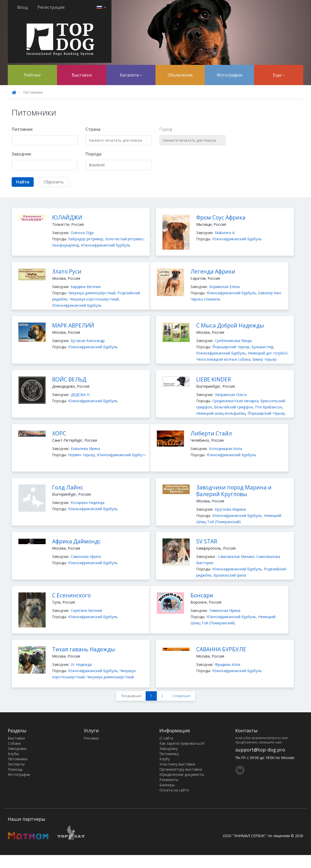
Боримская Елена (224, 287)
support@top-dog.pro (260, 750)
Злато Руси (67, 271)
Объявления (180, 75)
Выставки (82, 75)
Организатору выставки (181, 769)
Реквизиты (169, 780)
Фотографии (229, 75)
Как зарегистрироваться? (182, 743)
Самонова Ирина (86, 556)
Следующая (181, 696)
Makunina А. (225, 233)
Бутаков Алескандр (88, 341)
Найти (23, 182)
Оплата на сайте (174, 790)
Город (166, 129)
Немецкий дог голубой (268, 353)
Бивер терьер (264, 359)
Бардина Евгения (86, 287)
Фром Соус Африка (221, 217)
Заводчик (22, 154)
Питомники (18, 759)
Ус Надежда (81, 664)
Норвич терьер (82, 455)
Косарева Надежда (88, 503)
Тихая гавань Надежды (84, 649)
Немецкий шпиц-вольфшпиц (221, 413)
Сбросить (54, 182)
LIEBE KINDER (214, 379)
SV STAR (207, 541)
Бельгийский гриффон (234, 407)
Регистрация (51, 7)
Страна (93, 129)
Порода (93, 154)
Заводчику (169, 749)
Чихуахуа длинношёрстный (92, 293)
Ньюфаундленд (65, 245)
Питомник (22, 129)
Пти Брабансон (268, 407)
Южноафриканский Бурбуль (106, 245)
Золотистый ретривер (125, 239)
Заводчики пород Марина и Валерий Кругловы (234, 491)
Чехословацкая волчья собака (223, 359)
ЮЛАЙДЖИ (67, 217)
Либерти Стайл (211, 433)
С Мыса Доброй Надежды (230, 325)
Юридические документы (182, 774)
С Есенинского (71, 595)
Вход (23, 7)
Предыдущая (131, 696)
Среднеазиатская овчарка (235, 401)
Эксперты (16, 764)
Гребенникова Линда (233, 341)
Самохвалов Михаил (236, 556)
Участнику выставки (177, 764)
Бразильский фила (230, 575)
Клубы (13, 754)
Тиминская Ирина (225, 610)
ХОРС (59, 433)
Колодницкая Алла (226, 449)
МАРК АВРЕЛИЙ (73, 325)
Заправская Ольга (231, 395)
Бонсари (202, 595)
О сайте (166, 738)
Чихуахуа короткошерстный (94, 299)
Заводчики (17, 749)
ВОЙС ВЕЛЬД (69, 379)
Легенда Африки (213, 271)
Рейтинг (33, 75)
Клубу (165, 759)
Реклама (91, 738)
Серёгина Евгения (86, 610)
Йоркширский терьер (231, 347)
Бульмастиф (263, 347)
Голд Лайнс (68, 487)
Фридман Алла (228, 664)
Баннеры (167, 785)
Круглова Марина (230, 509)
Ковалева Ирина (85, 449)
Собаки (14, 743)
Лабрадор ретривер (86, 239)
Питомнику (169, 754)
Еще (279, 75)
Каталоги (131, 75)
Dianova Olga (82, 233)
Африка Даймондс (76, 541)
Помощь (15, 769)
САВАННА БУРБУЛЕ (221, 649)
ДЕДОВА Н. (80, 395)
